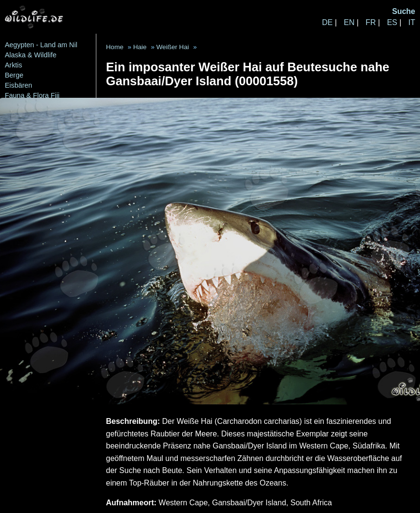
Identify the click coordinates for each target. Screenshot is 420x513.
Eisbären (19, 85)
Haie (140, 47)
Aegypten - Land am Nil (41, 45)
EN (349, 22)
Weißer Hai (172, 47)
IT (412, 22)
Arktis (13, 65)
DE (327, 22)
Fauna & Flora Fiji (32, 95)
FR (371, 22)
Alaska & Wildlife (31, 55)
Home (115, 47)
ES (392, 22)
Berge (14, 75)
